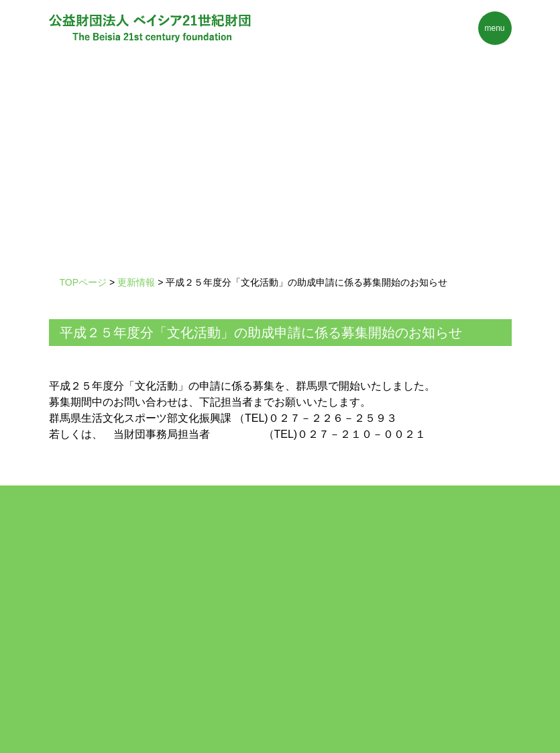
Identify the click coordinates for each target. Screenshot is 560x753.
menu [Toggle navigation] (494, 28)
